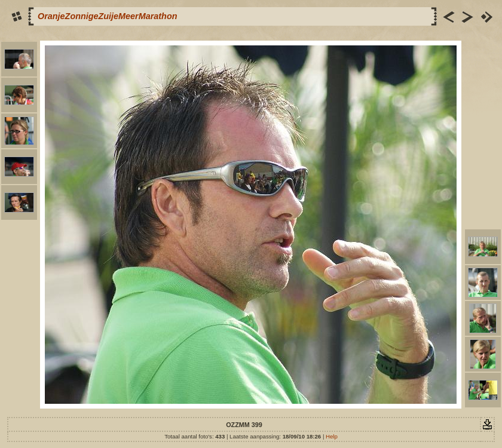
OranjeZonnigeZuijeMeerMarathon (107, 16)
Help (332, 436)
